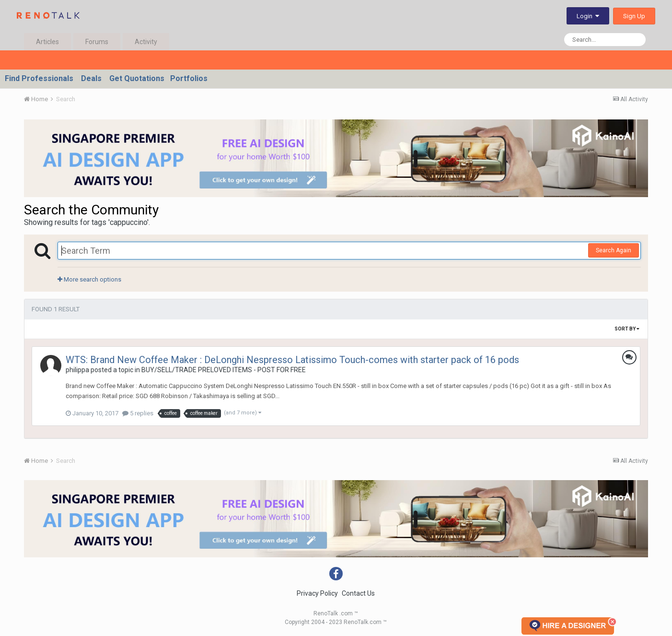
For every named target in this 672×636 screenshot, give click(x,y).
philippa (77, 370)
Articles (47, 42)
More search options (89, 279)
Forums (97, 42)
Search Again (614, 250)
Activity (146, 42)
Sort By (627, 329)
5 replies (138, 413)
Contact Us (358, 593)
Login (588, 16)
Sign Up (634, 16)
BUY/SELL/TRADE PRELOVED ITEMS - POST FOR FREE (224, 370)
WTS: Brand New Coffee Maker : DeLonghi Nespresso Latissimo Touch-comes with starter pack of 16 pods (292, 360)
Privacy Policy (317, 593)
